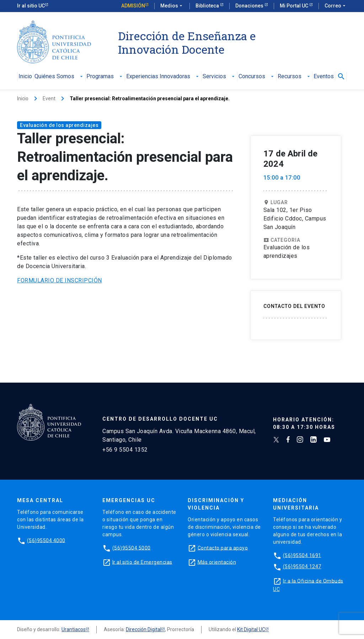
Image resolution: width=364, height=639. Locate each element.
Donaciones (250, 6)
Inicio (25, 77)
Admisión (133, 6)
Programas (105, 77)
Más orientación (217, 562)
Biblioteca (208, 6)
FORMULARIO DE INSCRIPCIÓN (60, 280)
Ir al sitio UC (31, 6)
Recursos (295, 77)
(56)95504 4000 (46, 540)
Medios (172, 6)
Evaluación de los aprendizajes (59, 125)
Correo (336, 6)
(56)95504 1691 (302, 555)
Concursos (257, 77)
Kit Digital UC (251, 629)
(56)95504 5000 (132, 548)
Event (49, 98)
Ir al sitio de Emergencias (142, 562)
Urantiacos (74, 629)
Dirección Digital (144, 629)
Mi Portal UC (295, 6)
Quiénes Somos (59, 77)
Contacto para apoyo (223, 548)
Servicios (219, 77)
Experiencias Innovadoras (163, 77)
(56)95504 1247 (302, 566)
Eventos (324, 77)
